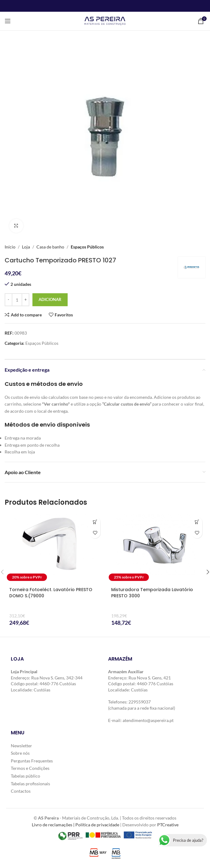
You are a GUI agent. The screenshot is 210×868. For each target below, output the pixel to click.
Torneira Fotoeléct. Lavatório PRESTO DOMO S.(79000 (51, 593)
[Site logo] (105, 21)
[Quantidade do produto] (17, 300)
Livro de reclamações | (54, 825)
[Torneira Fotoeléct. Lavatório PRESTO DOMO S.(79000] (54, 548)
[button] (95, 522)
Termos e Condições (30, 768)
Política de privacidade (97, 825)
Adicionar (50, 299)
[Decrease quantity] (8, 300)
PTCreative (168, 825)
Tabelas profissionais (30, 784)
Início (10, 247)
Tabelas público (25, 776)
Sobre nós (20, 753)
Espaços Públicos (87, 247)
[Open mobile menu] (8, 21)
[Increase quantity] (25, 300)
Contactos (21, 791)
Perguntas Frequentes (32, 761)
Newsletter (21, 746)
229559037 (140, 702)
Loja (26, 247)
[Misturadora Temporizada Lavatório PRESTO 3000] (156, 548)
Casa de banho (50, 247)
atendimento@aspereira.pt (148, 720)
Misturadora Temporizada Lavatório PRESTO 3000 (152, 593)
